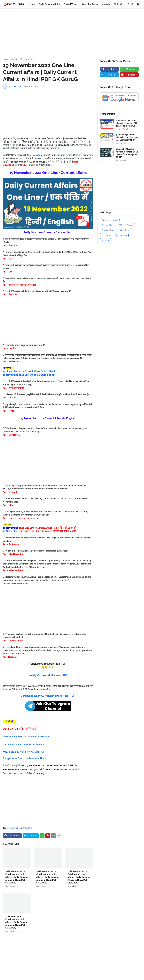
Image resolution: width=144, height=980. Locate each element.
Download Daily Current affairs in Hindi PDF (48, 696)
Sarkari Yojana (108, 235)
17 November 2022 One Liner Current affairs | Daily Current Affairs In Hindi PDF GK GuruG (79, 877)
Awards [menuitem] (106, 4)
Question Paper (109, 230)
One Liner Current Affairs (22, 59)
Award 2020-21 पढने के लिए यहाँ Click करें (24, 752)
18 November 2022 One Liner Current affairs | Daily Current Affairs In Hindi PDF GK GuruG (47, 877)
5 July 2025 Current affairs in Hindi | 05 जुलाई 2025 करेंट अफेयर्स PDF (127, 137)
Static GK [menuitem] (119, 4)
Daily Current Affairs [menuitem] (49, 4)
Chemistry (117, 220)
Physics (130, 225)
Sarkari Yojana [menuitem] (71, 4)
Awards (105, 220)
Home (6, 59)
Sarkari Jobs (125, 230)
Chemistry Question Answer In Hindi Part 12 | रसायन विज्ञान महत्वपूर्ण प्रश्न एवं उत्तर (127, 153)
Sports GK (123, 235)
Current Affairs (108, 225)
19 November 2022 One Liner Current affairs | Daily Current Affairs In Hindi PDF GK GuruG (17, 877)
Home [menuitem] (32, 4)
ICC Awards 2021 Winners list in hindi (24, 745)
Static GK (106, 240)
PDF (121, 225)
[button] (132, 4)
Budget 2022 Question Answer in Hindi (24, 758)
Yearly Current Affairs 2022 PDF (48, 675)
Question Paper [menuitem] (90, 4)
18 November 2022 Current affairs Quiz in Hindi (29, 375)
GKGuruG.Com (15, 774)
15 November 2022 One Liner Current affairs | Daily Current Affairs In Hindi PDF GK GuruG (17, 922)
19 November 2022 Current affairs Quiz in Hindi (29, 371)
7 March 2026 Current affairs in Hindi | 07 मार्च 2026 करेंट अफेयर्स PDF (126, 123)
